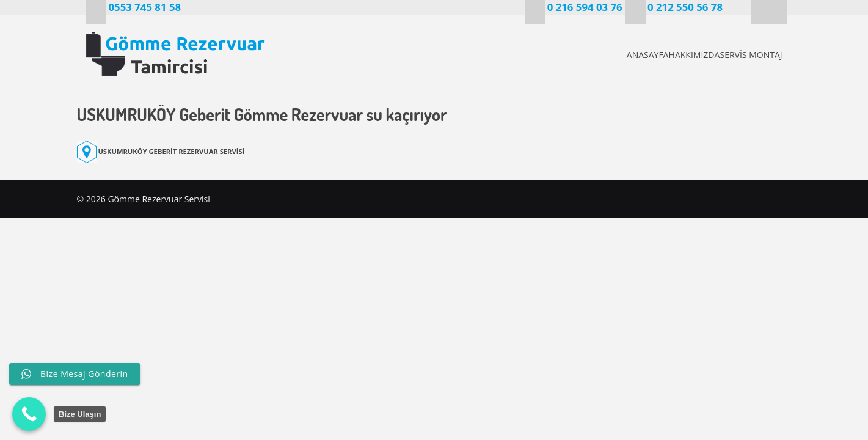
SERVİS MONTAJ (749, 55)
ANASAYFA (605, 55)
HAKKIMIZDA (672, 55)
